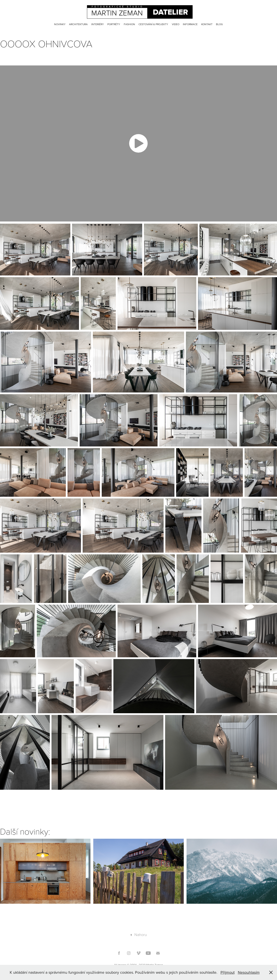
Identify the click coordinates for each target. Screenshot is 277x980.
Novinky (60, 24)
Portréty (114, 24)
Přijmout (228, 972)
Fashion (129, 24)
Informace (190, 24)
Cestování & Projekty (153, 24)
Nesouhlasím (249, 972)
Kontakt (207, 24)
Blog (219, 24)
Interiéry (98, 24)
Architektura (78, 24)
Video (176, 24)
